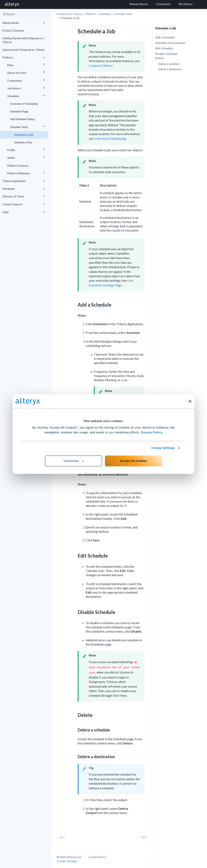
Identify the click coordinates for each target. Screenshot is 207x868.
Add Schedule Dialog (22, 119)
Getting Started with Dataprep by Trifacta (24, 40)
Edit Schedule (164, 48)
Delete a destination (170, 69)
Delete (160, 58)
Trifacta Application (24, 181)
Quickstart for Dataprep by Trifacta (23, 50)
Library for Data (27, 72)
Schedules (27, 95)
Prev (62, 837)
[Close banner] (190, 401)
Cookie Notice (97, 857)
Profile (27, 149)
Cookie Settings (163, 448)
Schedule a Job (24, 135)
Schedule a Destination (170, 43)
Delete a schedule (169, 64)
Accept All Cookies (134, 461)
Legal (24, 212)
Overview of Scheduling (24, 104)
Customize (74, 461)
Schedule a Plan (23, 142)
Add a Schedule (165, 37)
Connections (27, 80)
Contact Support (24, 204)
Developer (24, 189)
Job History (27, 88)
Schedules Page (19, 111)
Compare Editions (101, 66)
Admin (27, 157)
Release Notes (24, 23)
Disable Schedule (166, 54)
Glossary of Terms (24, 196)
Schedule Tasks (28, 126)
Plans (27, 64)
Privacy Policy (152, 432)
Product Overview (13, 31)
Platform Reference (27, 173)
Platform (24, 57)
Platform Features (18, 166)
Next (144, 837)
